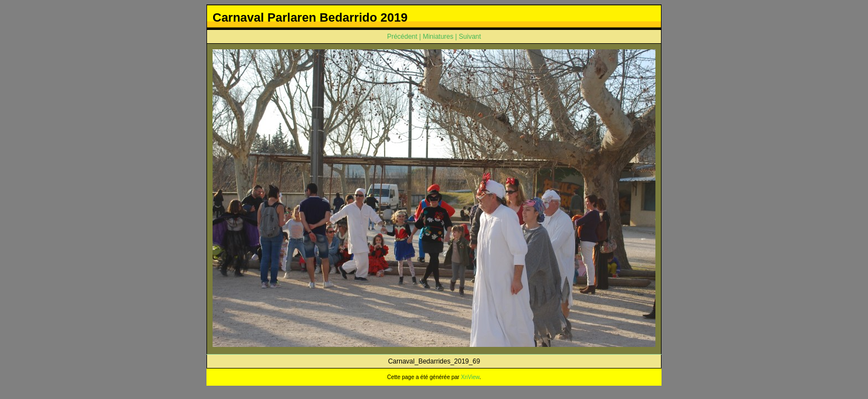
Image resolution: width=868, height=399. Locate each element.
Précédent (402, 37)
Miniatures (438, 37)
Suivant (470, 37)
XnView (470, 377)
